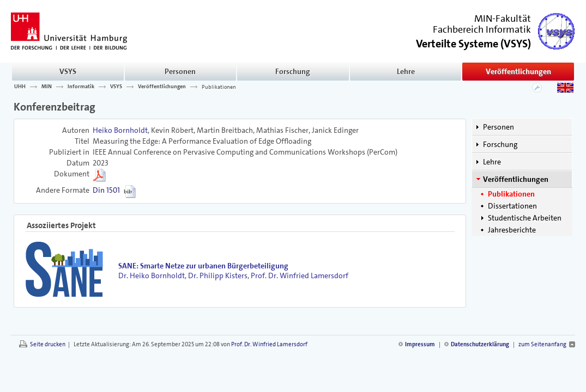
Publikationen (219, 87)
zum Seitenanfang (542, 344)
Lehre (406, 71)
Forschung (293, 71)
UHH (20, 87)
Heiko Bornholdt (120, 130)
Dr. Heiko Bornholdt (152, 275)
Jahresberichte (512, 230)
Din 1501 (106, 190)
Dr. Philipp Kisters (218, 275)
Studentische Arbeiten (525, 218)
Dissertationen (512, 206)
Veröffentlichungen (518, 71)
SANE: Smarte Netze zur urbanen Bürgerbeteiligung (203, 266)
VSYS (68, 71)
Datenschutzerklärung (480, 344)
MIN (47, 87)
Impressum (420, 344)
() (473, 43)
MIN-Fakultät (503, 19)
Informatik (81, 87)
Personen (180, 71)
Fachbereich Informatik (482, 29)
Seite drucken (48, 344)
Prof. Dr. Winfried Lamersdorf (300, 275)
